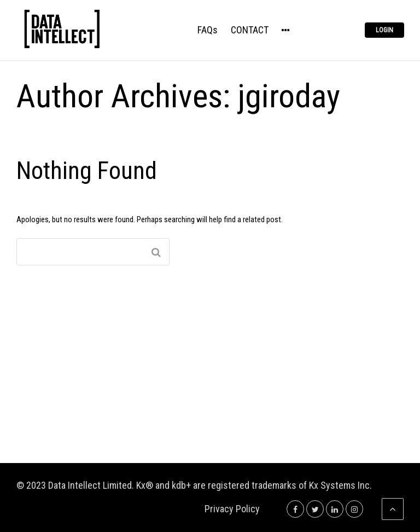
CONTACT (250, 30)
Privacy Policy (232, 509)
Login (384, 30)
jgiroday (289, 96)
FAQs (208, 30)
